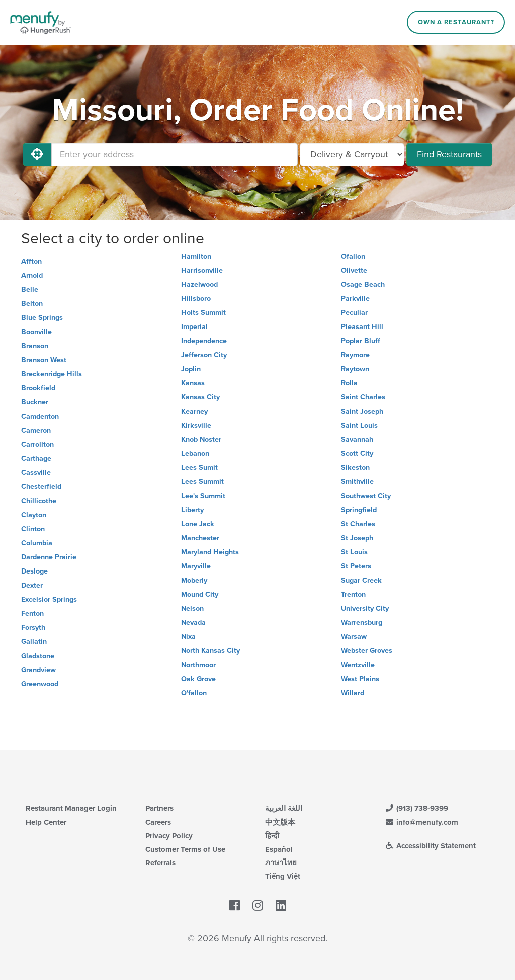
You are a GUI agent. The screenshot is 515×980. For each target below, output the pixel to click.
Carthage (36, 459)
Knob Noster (201, 439)
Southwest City (366, 496)
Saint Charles (363, 397)
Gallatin (34, 642)
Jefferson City (204, 355)
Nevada (193, 623)
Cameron (36, 430)
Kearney (194, 411)
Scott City (357, 454)
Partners (159, 808)
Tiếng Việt (283, 876)
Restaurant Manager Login (71, 808)
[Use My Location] (37, 154)
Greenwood (40, 684)
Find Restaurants (449, 154)
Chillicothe (39, 501)
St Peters (356, 566)
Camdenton (40, 416)
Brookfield (38, 388)
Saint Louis (359, 425)
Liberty (192, 510)
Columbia (37, 543)
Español (279, 849)
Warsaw (354, 637)
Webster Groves (367, 651)
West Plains (360, 679)
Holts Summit (203, 313)
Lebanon (195, 454)
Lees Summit (202, 482)
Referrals (160, 863)
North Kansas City (210, 651)
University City (365, 608)
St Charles (358, 524)
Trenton (353, 594)
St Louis (354, 552)
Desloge (34, 571)
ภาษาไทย (281, 863)
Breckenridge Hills (52, 374)
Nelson (192, 608)
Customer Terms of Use (185, 849)
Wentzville (358, 665)
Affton (31, 261)
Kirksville (196, 425)
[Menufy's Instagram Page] (258, 906)
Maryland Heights (210, 552)
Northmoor (198, 665)
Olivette (354, 270)
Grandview (38, 670)
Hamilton (196, 256)
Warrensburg (362, 623)
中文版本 (280, 822)
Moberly (194, 580)
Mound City (200, 594)
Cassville (36, 473)
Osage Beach (363, 284)
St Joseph (357, 538)
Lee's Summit (203, 496)
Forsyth (33, 628)
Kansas (193, 383)
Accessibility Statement (430, 846)
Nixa (188, 637)
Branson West (44, 360)
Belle (30, 290)
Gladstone (38, 656)
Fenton (32, 614)
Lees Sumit (199, 468)
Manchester (200, 538)
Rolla (349, 383)
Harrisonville (202, 270)
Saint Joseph (362, 411)
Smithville (357, 482)
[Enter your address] (175, 154)
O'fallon (194, 693)
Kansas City (200, 397)
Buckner (35, 402)
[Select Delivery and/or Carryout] (352, 154)
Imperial (194, 327)
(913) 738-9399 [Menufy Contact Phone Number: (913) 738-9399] (416, 808)
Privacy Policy (169, 836)
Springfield (359, 510)
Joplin (191, 369)
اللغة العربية (284, 808)
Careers (158, 822)
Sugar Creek (361, 580)
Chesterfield (41, 487)
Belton (32, 304)
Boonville (36, 332)
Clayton (34, 515)
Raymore (355, 355)
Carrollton (37, 444)
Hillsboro (196, 299)
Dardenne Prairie (49, 557)
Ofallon (353, 256)
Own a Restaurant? (456, 22)
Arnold (32, 275)
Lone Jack (198, 524)
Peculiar (354, 313)
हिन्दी (272, 836)
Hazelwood (199, 284)
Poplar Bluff (361, 341)
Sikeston (355, 468)
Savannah (357, 439)
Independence (204, 341)
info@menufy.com (421, 822)
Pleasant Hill (362, 327)
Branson (35, 346)
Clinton (33, 529)
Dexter (32, 585)
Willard (353, 693)
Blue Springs (42, 318)
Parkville (355, 299)
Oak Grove (198, 679)
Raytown (355, 369)
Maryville (196, 566)
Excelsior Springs (49, 599)
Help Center (46, 822)
